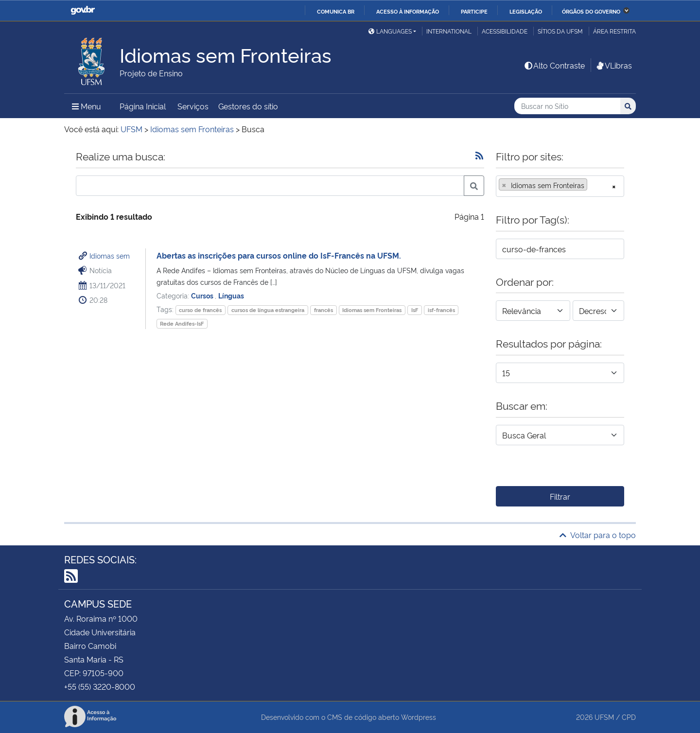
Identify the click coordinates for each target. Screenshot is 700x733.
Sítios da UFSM (560, 31)
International (449, 31)
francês (324, 310)
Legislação (526, 11)
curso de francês (200, 310)
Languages (390, 31)
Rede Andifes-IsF (182, 323)
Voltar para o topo (598, 535)
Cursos (203, 295)
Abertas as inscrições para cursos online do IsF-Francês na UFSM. (279, 255)
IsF (415, 310)
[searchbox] (593, 185)
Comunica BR (336, 11)
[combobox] (560, 186)
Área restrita (614, 31)
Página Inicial (143, 106)
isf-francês (441, 310)
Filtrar (560, 496)
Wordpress (419, 717)
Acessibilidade (505, 31)
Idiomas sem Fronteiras (372, 310)
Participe (474, 11)
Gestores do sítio (248, 106)
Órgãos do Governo (591, 11)
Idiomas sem (110, 255)
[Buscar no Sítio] (567, 106)
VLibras (613, 65)
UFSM (604, 717)
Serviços (193, 106)
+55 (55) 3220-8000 (100, 686)
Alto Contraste (554, 65)
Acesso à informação (408, 11)
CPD (629, 717)
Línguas (231, 295)
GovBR (83, 10)
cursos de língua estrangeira (268, 310)
